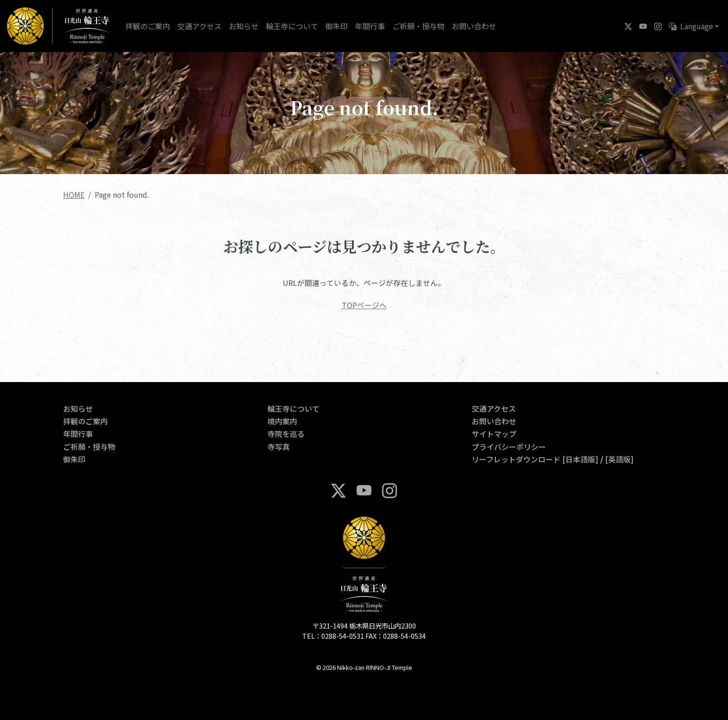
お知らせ (244, 26)
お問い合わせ (474, 26)
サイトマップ (494, 434)
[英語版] (619, 459)
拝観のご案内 (148, 26)
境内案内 (282, 421)
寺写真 (279, 447)
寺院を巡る (286, 434)
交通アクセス (199, 26)
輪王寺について (292, 26)
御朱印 (337, 26)
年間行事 (370, 26)
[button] (694, 26)
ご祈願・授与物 (418, 26)
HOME (74, 195)
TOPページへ (364, 305)
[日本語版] (580, 459)
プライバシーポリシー (509, 447)
